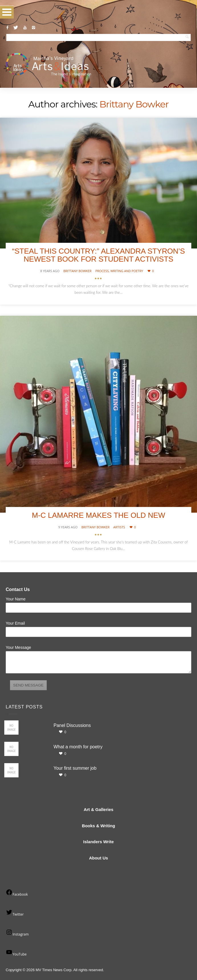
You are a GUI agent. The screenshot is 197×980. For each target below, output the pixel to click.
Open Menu (7, 12)
